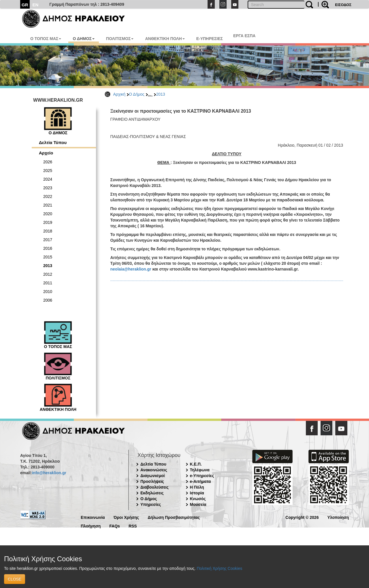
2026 (48, 162)
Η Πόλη (197, 487)
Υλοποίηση (338, 517)
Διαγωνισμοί (153, 476)
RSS (133, 526)
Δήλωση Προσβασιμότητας (174, 517)
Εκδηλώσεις (152, 493)
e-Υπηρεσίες (202, 476)
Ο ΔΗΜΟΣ (83, 39)
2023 (48, 188)
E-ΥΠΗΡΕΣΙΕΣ (210, 39)
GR (25, 5)
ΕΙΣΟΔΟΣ (343, 5)
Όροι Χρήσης (126, 517)
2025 (48, 171)
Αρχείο (46, 153)
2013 (160, 94)
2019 (48, 222)
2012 (48, 274)
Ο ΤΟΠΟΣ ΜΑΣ (46, 39)
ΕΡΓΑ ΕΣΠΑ (244, 36)
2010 (48, 292)
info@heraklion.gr (49, 473)
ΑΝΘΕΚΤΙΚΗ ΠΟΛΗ (165, 39)
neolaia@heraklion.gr (131, 269)
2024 (48, 179)
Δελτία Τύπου (53, 142)
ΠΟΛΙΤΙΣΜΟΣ (120, 39)
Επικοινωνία (93, 517)
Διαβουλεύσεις (155, 487)
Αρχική (119, 94)
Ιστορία (197, 493)
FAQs (115, 526)
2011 (48, 283)
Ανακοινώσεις (154, 470)
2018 (48, 231)
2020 (48, 214)
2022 (48, 196)
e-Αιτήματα (200, 481)
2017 (48, 240)
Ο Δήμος (137, 94)
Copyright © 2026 (302, 517)
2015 (48, 257)
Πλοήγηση (91, 526)
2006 (48, 300)
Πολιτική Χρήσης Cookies (219, 568)
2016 (48, 248)
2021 (48, 205)
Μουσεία (198, 504)
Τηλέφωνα (200, 470)
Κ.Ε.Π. (196, 464)
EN (36, 5)
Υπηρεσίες (151, 504)
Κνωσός (198, 499)
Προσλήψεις (152, 481)
